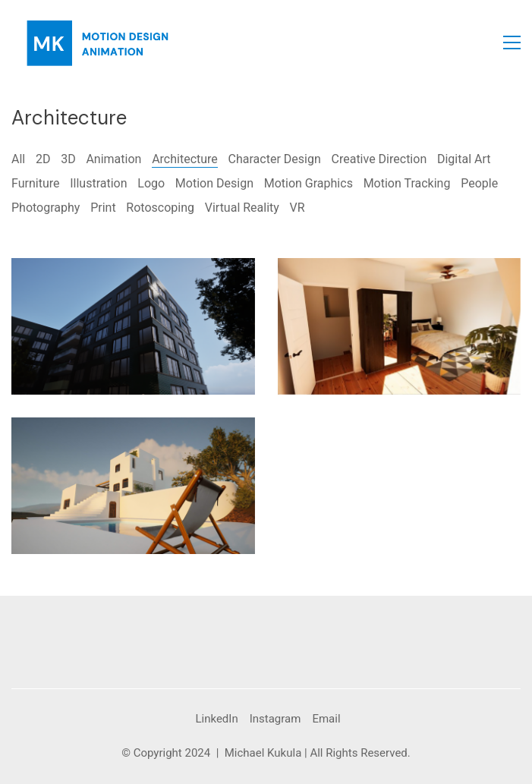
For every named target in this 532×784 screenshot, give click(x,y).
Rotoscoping (160, 208)
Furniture (35, 183)
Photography (46, 208)
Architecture (185, 159)
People (479, 183)
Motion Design (214, 183)
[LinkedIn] (216, 719)
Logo (151, 183)
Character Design (275, 159)
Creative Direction (379, 159)
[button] (512, 43)
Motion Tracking (407, 183)
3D (68, 159)
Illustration (98, 183)
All (18, 159)
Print (103, 208)
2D (43, 159)
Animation (113, 159)
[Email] (326, 719)
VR (297, 208)
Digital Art (464, 159)
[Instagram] (275, 719)
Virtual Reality (242, 208)
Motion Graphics (308, 183)
